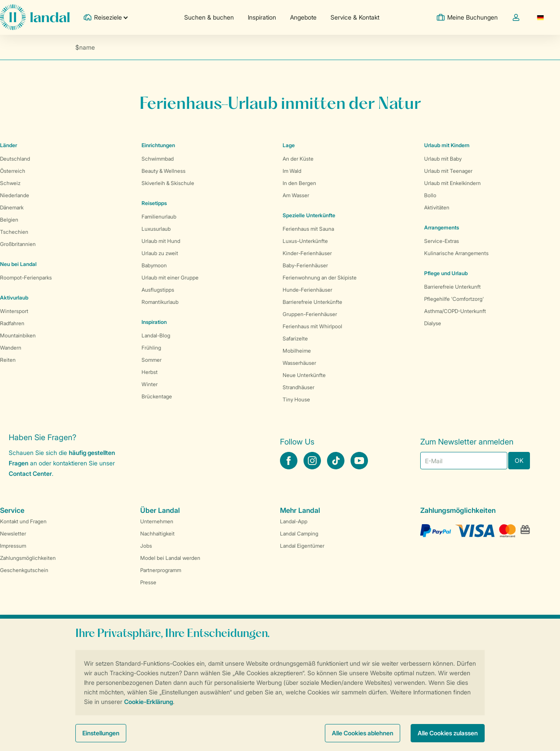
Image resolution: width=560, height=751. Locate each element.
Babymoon (154, 265)
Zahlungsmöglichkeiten (28, 558)
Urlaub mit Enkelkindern (452, 183)
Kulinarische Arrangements (456, 253)
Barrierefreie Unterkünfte (312, 302)
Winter (150, 384)
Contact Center (30, 473)
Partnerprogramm (161, 570)
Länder (8, 145)
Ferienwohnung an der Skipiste (320, 278)
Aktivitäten (437, 207)
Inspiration (262, 17)
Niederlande (15, 195)
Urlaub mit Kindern (447, 145)
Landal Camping (299, 534)
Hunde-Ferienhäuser (307, 290)
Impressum (13, 546)
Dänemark (12, 207)
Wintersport (14, 311)
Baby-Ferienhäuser (305, 265)
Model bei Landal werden (170, 558)
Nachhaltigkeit (157, 534)
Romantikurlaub (160, 302)
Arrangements (442, 227)
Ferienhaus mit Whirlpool (312, 326)
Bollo (430, 195)
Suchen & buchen (209, 17)
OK (519, 460)
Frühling (151, 348)
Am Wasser (296, 195)
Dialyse (433, 323)
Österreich (13, 171)
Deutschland (15, 159)
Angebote (303, 17)
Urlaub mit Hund (161, 241)
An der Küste (298, 159)
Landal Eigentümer (302, 546)
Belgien (9, 220)
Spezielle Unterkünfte (309, 215)
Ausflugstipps (158, 290)
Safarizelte (295, 338)
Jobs (146, 546)
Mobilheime (297, 351)
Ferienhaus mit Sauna (308, 229)
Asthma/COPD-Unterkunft (455, 311)
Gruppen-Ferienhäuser (310, 314)
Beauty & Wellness (164, 171)
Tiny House (296, 399)
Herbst (150, 372)
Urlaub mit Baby (443, 159)
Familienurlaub (159, 217)
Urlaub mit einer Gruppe (170, 278)
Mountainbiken (18, 335)
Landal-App (294, 521)
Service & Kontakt (355, 17)
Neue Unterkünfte (304, 375)
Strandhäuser (299, 387)
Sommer (152, 360)
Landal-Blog (156, 335)
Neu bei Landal (18, 264)
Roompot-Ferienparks (26, 278)
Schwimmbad (158, 159)
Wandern (11, 348)
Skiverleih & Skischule (168, 183)
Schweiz (10, 183)
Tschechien (14, 232)
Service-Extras (442, 241)
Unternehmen (157, 521)
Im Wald (292, 171)
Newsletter (13, 534)
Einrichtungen (158, 145)
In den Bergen (299, 183)
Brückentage (157, 396)
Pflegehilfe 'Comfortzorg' (454, 299)
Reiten (8, 360)
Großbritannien (18, 244)
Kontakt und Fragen (23, 521)
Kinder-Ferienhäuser (307, 253)
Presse (148, 582)
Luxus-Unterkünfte (305, 241)
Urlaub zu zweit (160, 253)
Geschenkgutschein (24, 570)
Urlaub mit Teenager (448, 171)
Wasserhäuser (299, 363)
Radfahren (12, 323)
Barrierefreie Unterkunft (452, 287)
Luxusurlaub (156, 229)
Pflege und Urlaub (446, 273)
